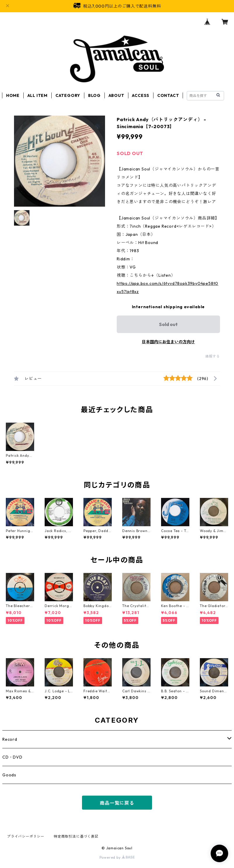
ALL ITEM (37, 95)
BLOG (94, 95)
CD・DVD (12, 757)
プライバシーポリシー (26, 836)
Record (10, 739)
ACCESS (141, 95)
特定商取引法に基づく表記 (76, 836)
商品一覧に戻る (117, 803)
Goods (9, 775)
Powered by (117, 857)
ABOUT (116, 95)
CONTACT (168, 95)
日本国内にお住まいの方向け (168, 342)
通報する (213, 356)
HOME (13, 95)
